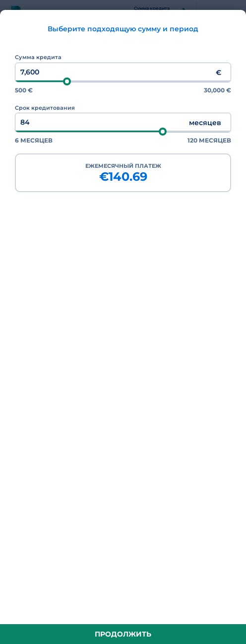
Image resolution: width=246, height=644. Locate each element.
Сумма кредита (38, 57)
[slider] (67, 81)
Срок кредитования (45, 108)
